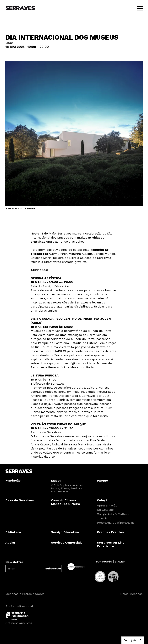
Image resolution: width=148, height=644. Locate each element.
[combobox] (133, 640)
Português (130, 640)
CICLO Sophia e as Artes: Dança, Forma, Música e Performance (67, 488)
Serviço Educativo (65, 532)
